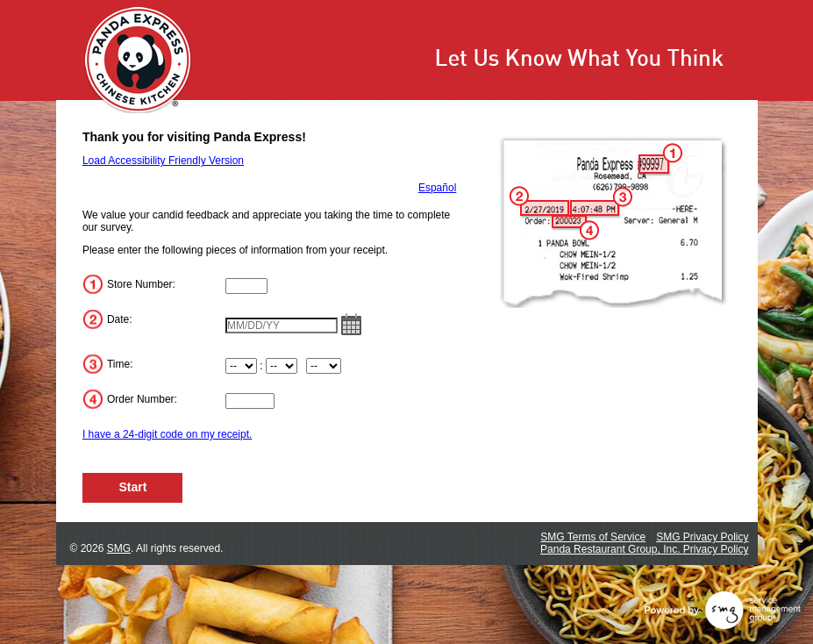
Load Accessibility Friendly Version (163, 161)
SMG (119, 548)
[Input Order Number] (250, 401)
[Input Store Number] (246, 286)
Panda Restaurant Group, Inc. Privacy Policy (644, 549)
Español (437, 188)
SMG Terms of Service (593, 537)
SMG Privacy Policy (702, 537)
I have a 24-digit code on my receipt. (167, 434)
